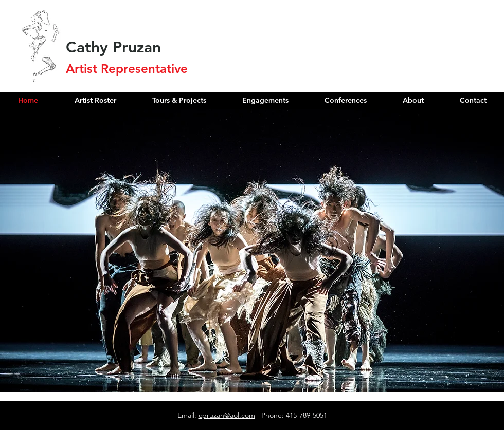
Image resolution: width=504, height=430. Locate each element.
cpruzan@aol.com (227, 415)
